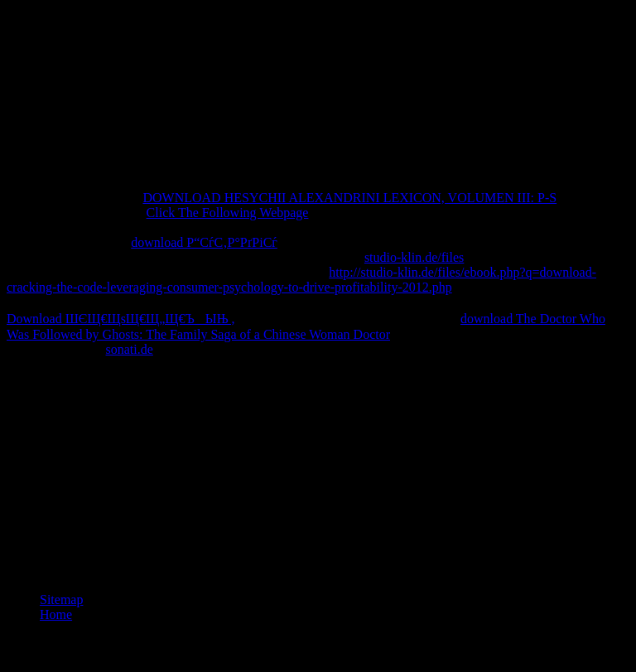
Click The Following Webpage (228, 213)
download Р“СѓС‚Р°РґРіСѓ (204, 242)
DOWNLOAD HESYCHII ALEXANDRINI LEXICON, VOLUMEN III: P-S (349, 198)
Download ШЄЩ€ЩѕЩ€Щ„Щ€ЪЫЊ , (121, 319)
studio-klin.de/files (414, 257)
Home (56, 614)
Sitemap (61, 599)
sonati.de (130, 349)
